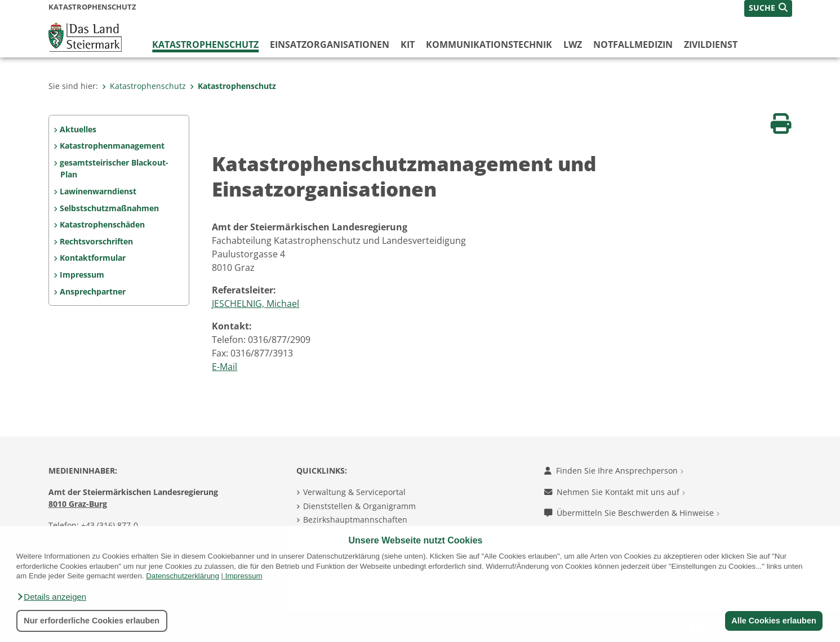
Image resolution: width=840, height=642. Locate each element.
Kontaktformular (93, 258)
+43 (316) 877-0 (110, 525)
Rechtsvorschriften (96, 241)
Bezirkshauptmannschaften (355, 520)
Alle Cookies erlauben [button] (774, 621)
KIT (408, 44)
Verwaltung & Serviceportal (354, 492)
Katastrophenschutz (205, 44)
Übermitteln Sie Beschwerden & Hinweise (632, 513)
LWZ (573, 44)
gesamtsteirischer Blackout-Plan (114, 169)
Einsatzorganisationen (330, 44)
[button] (51, 597)
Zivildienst (711, 44)
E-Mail (225, 367)
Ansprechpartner (93, 291)
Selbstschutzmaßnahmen (109, 208)
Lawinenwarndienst (98, 191)
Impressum (244, 576)
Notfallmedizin (633, 44)
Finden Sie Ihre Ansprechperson (614, 471)
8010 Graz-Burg (78, 504)
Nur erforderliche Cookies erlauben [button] (92, 621)
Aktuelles (78, 129)
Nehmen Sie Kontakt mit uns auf (615, 492)
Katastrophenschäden (102, 224)
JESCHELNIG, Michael (255, 304)
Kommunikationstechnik (489, 44)
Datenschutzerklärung (183, 576)
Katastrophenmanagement (112, 146)
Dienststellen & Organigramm (359, 506)
